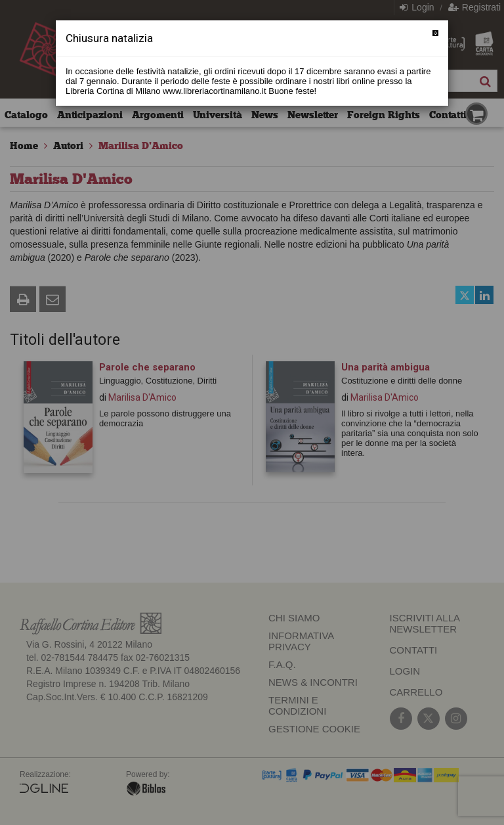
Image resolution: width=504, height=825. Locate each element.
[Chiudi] (435, 33)
